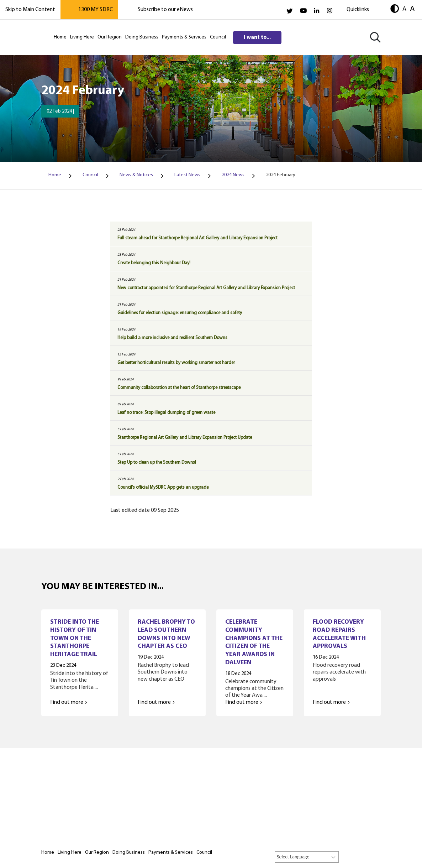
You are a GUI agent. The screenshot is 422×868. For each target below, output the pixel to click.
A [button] (404, 9)
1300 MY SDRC (96, 10)
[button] (395, 9)
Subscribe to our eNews (165, 10)
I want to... (257, 37)
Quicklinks (358, 10)
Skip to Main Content (30, 10)
